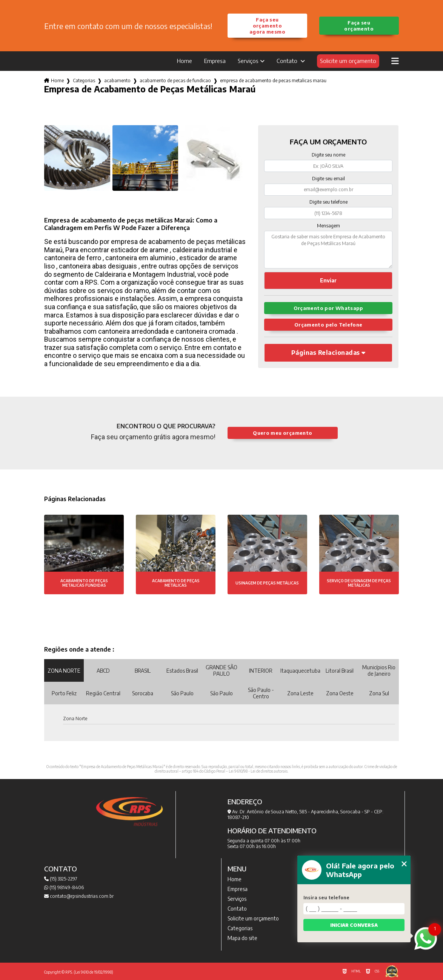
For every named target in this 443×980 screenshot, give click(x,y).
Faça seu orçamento (359, 26)
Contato (288, 61)
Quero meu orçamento (282, 433)
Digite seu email (328, 179)
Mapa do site (242, 938)
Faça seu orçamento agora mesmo (267, 26)
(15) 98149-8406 (64, 887)
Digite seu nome (328, 155)
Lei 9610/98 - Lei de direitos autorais (258, 771)
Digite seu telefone (328, 202)
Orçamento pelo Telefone (328, 325)
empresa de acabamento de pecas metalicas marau (273, 81)
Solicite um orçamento (348, 61)
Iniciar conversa (354, 925)
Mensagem (328, 226)
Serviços (248, 61)
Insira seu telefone (326, 898)
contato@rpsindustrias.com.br (79, 896)
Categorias (84, 81)
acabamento (117, 81)
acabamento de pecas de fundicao (175, 81)
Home (185, 61)
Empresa (215, 61)
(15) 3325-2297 (61, 879)
